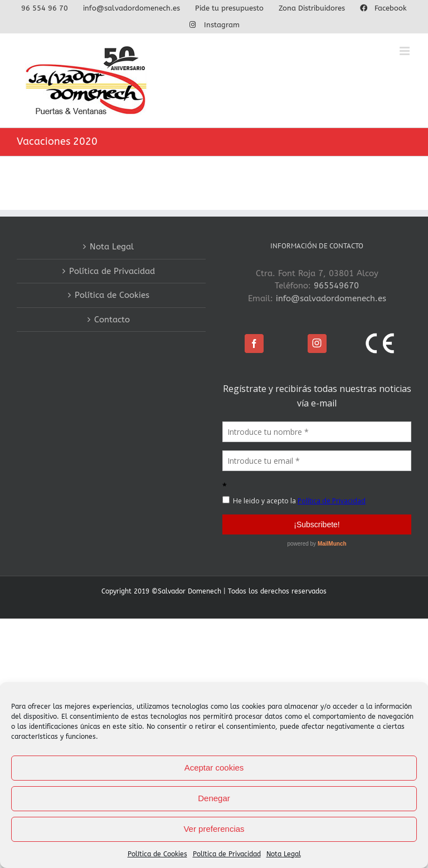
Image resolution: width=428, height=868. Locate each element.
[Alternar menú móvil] (405, 51)
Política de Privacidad (227, 854)
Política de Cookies (157, 854)
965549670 (336, 286)
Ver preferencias (214, 829)
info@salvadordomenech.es (331, 298)
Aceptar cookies (214, 768)
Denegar (214, 798)
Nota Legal (284, 854)
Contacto (112, 320)
